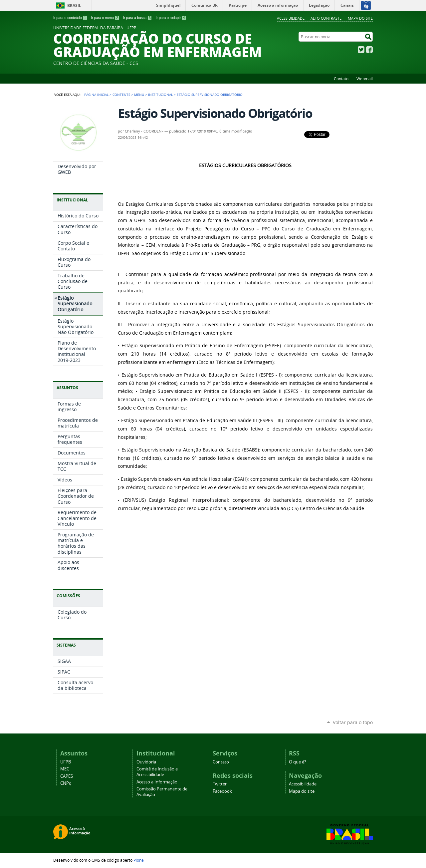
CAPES (67, 776)
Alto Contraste (326, 18)
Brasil (74, 5)
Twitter (361, 50)
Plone (139, 860)
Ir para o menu (105, 18)
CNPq (66, 783)
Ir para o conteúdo (70, 18)
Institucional (160, 95)
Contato (341, 79)
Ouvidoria (146, 762)
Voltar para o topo (353, 722)
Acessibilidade (291, 18)
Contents (121, 95)
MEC (65, 769)
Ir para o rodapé (171, 18)
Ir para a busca (138, 18)
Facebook (369, 50)
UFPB (66, 762)
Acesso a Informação (157, 782)
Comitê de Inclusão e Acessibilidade (157, 772)
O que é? (298, 762)
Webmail (365, 79)
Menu (139, 95)
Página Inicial (96, 95)
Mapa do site (360, 18)
